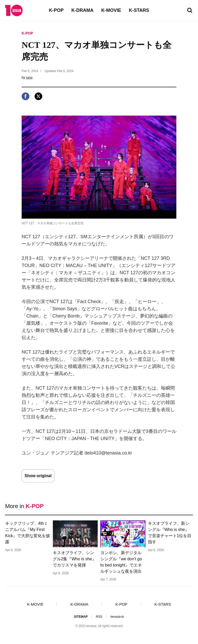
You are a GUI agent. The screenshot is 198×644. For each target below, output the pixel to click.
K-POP (56, 10)
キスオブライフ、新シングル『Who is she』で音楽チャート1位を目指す (170, 533)
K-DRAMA (82, 10)
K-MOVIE (111, 10)
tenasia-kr (117, 617)
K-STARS (139, 10)
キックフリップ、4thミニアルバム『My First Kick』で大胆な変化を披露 (28, 533)
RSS (99, 617)
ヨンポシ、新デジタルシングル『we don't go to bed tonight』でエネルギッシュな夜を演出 (121, 562)
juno (29, 77)
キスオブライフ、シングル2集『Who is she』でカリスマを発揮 (75, 559)
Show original (38, 476)
